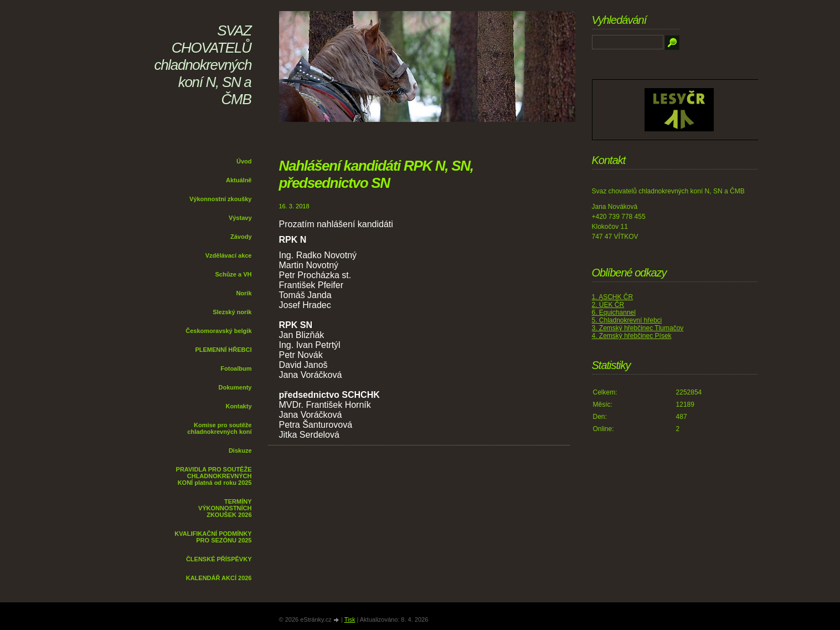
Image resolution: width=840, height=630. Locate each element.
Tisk (350, 619)
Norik (244, 293)
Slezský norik (232, 312)
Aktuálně (239, 180)
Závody (241, 237)
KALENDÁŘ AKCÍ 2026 (219, 578)
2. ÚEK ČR (608, 305)
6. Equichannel (614, 313)
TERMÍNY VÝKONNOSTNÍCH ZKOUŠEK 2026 (225, 508)
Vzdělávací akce (229, 255)
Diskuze (240, 450)
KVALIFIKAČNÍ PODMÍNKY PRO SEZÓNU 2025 (213, 537)
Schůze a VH (233, 274)
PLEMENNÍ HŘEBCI (223, 350)
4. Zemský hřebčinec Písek (632, 336)
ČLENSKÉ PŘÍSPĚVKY (219, 559)
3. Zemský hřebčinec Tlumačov (638, 328)
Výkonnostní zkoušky (220, 199)
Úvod (244, 161)
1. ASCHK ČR (613, 297)
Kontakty (238, 406)
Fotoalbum (236, 368)
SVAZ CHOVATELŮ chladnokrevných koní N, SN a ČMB (203, 65)
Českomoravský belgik (218, 331)
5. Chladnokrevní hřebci (627, 320)
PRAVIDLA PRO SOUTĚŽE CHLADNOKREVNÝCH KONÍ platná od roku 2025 (214, 476)
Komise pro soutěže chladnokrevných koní (219, 428)
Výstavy (240, 218)
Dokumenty (235, 387)
